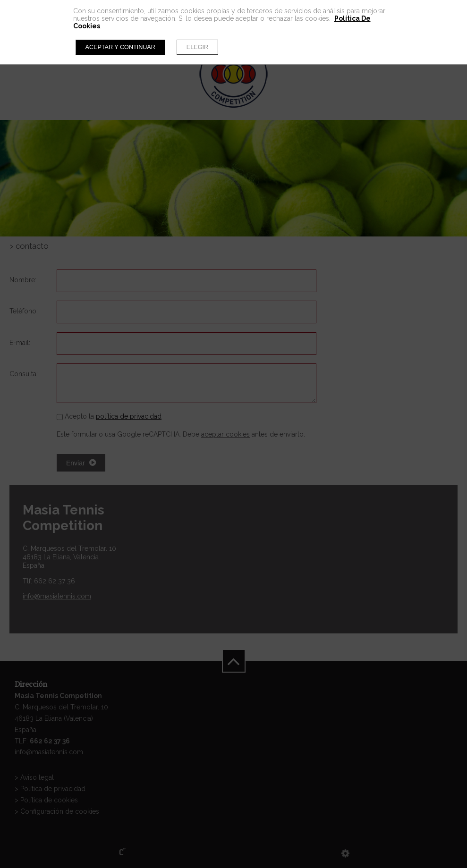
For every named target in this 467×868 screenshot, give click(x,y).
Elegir (197, 47)
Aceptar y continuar (120, 47)
